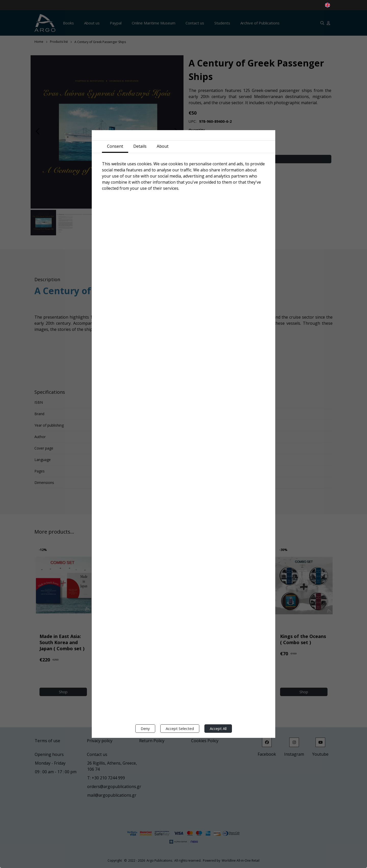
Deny (145, 728)
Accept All (218, 728)
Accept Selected (180, 728)
